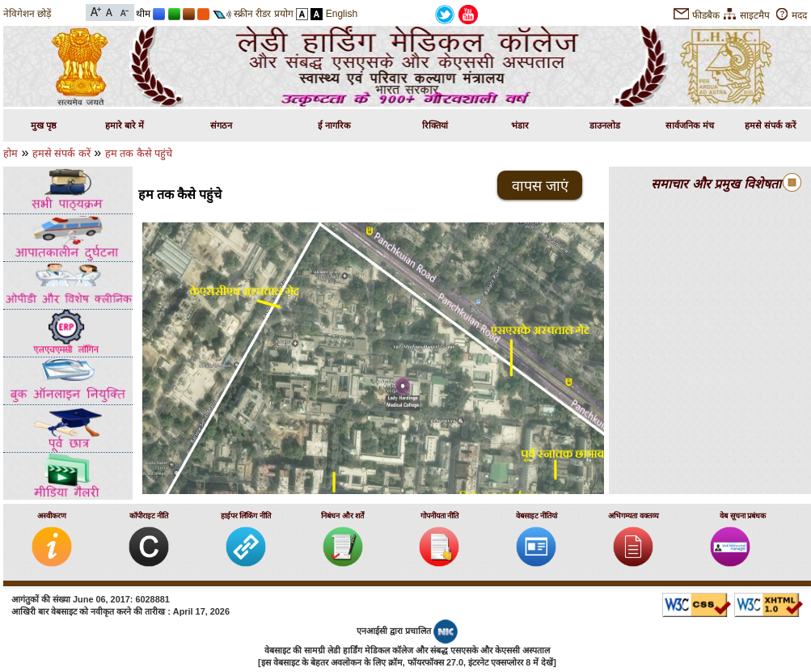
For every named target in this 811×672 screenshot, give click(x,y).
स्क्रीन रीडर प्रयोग (264, 14)
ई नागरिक (334, 125)
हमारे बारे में (125, 125)
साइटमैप (755, 15)
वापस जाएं (540, 186)
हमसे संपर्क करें (771, 125)
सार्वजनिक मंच (690, 125)
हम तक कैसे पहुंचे (139, 153)
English (342, 14)
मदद (799, 15)
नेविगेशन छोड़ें (27, 14)
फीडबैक (706, 15)
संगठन (221, 125)
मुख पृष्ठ (44, 125)
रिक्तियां (435, 125)
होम (11, 153)
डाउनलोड (605, 125)
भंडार (520, 125)
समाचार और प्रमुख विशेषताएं (719, 184)
